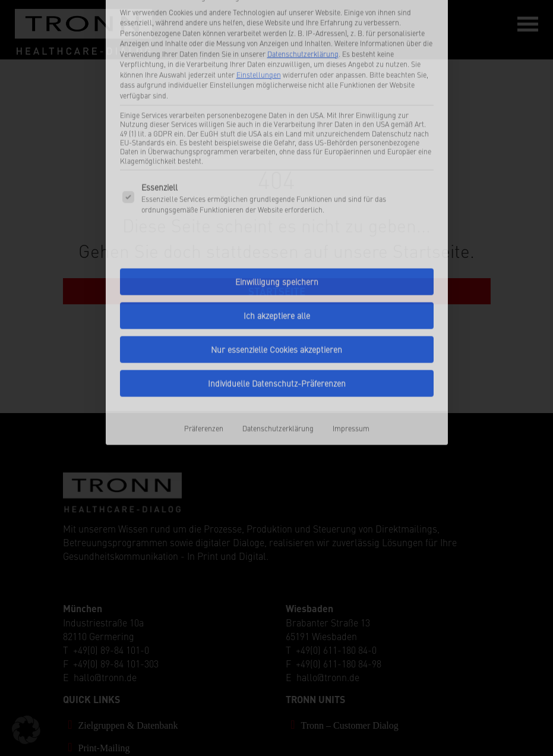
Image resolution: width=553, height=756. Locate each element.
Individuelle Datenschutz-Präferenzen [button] (277, 291)
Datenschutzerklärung (278, 336)
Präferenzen (204, 336)
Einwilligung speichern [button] (277, 189)
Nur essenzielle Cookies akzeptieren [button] (276, 257)
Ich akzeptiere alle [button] (277, 223)
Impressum (351, 336)
